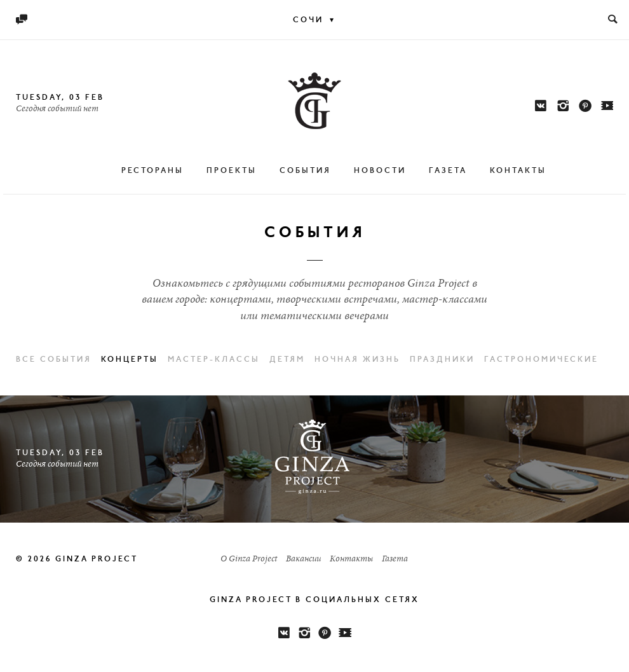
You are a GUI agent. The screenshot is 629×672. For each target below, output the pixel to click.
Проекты (232, 171)
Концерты (130, 360)
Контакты (518, 171)
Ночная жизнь (357, 360)
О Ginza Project (249, 559)
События (305, 171)
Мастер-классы (214, 360)
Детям (287, 360)
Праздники (442, 360)
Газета (448, 171)
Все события (54, 360)
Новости (380, 171)
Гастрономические (541, 360)
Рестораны (152, 171)
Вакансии (303, 559)
